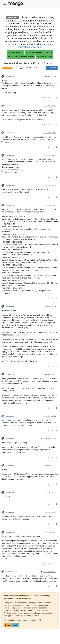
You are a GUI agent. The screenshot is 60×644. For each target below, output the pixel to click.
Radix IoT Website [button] (15, 52)
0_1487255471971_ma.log (12, 170)
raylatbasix (10, 77)
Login (15, 625)
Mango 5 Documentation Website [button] (21, 57)
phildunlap (10, 465)
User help (7, 68)
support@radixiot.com (30, 47)
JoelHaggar (10, 106)
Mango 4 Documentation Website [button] (39, 52)
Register (8, 625)
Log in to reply (52, 68)
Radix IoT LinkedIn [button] (45, 57)
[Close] (56, 596)
